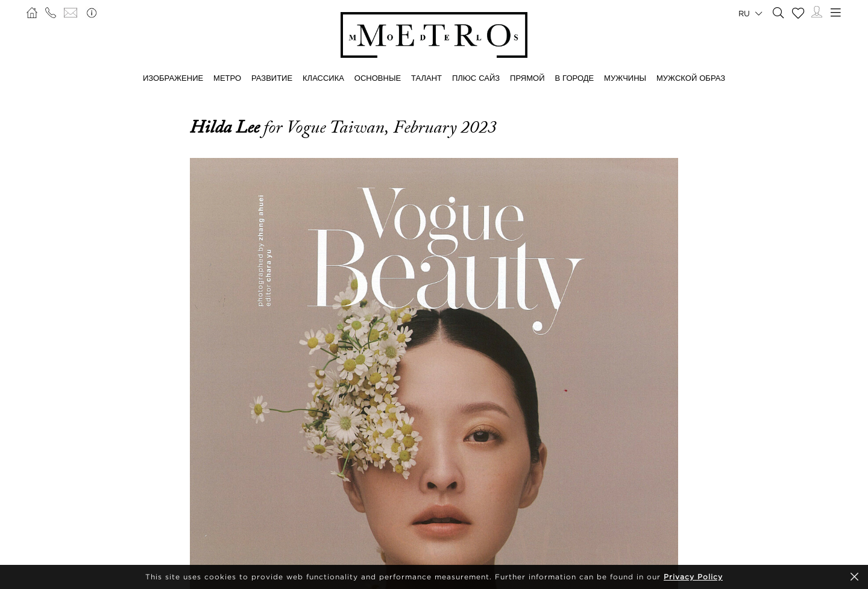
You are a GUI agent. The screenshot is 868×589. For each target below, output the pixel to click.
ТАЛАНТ (426, 78)
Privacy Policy (693, 577)
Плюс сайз (476, 78)
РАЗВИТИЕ (272, 78)
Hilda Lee (227, 127)
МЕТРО (227, 78)
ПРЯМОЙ (527, 78)
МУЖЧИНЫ (625, 78)
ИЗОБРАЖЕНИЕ (173, 78)
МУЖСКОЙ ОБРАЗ (691, 78)
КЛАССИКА (323, 78)
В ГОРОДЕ (574, 78)
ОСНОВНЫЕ (378, 78)
